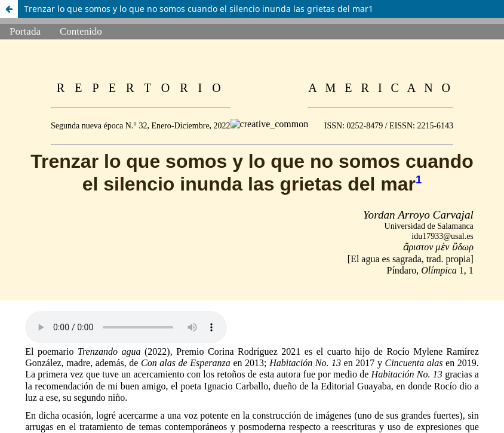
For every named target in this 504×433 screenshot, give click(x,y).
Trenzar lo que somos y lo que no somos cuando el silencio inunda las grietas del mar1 (199, 9)
